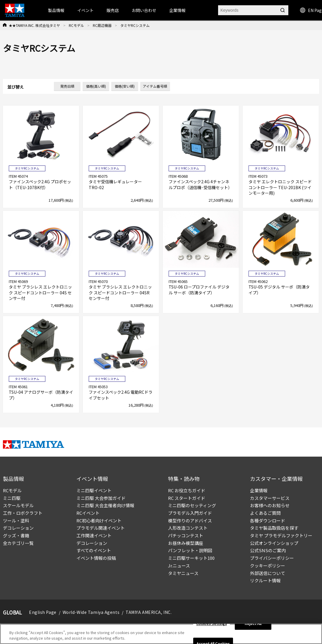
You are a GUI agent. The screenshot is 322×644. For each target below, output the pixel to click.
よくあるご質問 (265, 513)
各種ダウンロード (268, 520)
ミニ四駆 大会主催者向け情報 (105, 505)
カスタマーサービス (270, 498)
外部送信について (268, 573)
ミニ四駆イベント (94, 490)
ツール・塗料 (16, 520)
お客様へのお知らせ (270, 505)
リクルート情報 (265, 580)
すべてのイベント (94, 550)
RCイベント (88, 513)
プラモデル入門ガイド (190, 513)
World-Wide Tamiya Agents (91, 612)
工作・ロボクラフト (23, 513)
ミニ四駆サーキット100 (191, 558)
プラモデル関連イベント (101, 528)
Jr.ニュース (179, 566)
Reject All (253, 624)
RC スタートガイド (187, 498)
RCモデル (76, 25)
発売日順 (67, 86)
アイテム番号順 (155, 86)
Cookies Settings (211, 624)
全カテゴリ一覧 (18, 543)
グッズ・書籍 (16, 535)
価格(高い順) (96, 86)
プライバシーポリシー (272, 558)
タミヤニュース (183, 573)
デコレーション (18, 528)
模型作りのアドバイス (190, 520)
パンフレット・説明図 (190, 550)
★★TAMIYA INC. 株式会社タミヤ (34, 25)
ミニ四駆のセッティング (192, 505)
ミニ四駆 (12, 498)
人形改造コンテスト (188, 528)
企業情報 (259, 490)
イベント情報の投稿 (96, 558)
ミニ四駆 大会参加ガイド (101, 498)
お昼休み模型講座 (186, 543)
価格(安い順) (125, 86)
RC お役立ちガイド (187, 490)
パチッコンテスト (186, 535)
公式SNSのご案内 (268, 550)
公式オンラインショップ (274, 543)
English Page (43, 612)
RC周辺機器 (102, 25)
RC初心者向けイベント (99, 520)
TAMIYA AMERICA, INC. (149, 612)
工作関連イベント (94, 535)
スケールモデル (18, 505)
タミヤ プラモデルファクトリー (281, 535)
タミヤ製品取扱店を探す (274, 528)
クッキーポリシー (268, 566)
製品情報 (56, 10)
